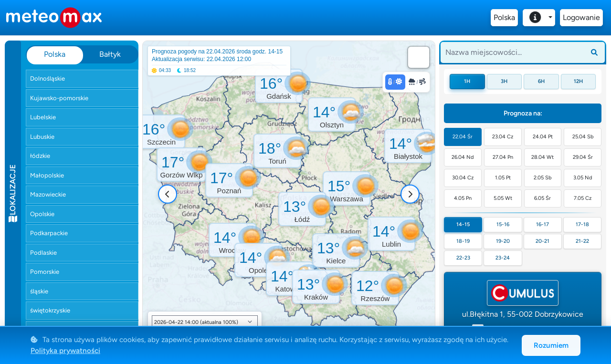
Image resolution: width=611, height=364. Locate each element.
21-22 (582, 241)
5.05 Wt (503, 198)
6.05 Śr (543, 198)
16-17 (543, 224)
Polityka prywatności (65, 351)
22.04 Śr (463, 137)
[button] (181, 165)
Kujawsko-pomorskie (59, 98)
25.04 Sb (583, 137)
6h (541, 81)
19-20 (503, 241)
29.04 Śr (583, 157)
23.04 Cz (503, 137)
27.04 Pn (503, 157)
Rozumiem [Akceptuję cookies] (551, 345)
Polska (504, 17)
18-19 (463, 241)
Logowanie (581, 17)
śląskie (39, 291)
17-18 (582, 224)
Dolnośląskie (47, 78)
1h (467, 81)
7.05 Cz (583, 198)
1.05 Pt (503, 178)
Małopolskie (47, 175)
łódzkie (40, 156)
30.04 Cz (463, 178)
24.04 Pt (543, 137)
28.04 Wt (543, 157)
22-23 (463, 258)
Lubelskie (43, 117)
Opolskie (42, 214)
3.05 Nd (583, 178)
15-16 (503, 224)
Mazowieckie (48, 194)
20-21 (543, 241)
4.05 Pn (463, 198)
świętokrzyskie (50, 310)
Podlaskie (43, 253)
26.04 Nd (463, 157)
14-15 (463, 224)
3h (504, 81)
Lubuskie (42, 137)
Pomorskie (45, 272)
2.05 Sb (543, 178)
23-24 (503, 258)
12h (578, 81)
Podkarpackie (49, 233)
